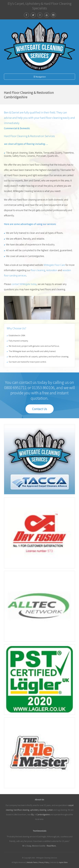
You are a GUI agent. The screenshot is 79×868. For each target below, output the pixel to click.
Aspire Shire (63, 862)
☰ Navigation (40, 77)
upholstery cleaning (38, 810)
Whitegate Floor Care (54, 265)
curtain (50, 810)
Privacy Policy (44, 862)
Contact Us (40, 409)
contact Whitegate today (24, 284)
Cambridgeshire (43, 815)
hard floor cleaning (21, 810)
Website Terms (32, 862)
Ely (32, 815)
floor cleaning (38, 270)
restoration (52, 270)
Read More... (52, 846)
